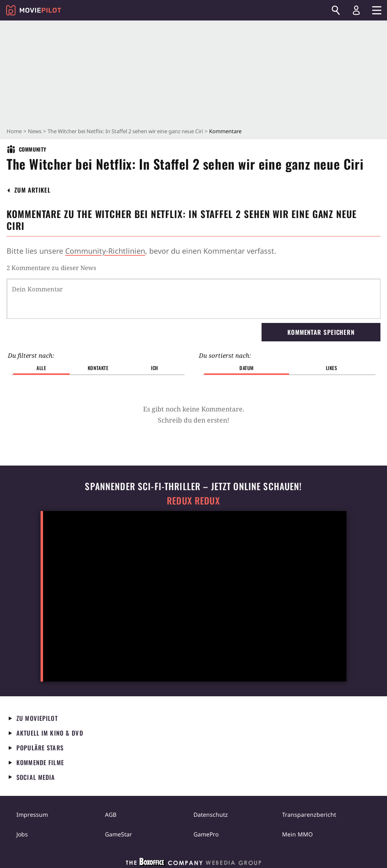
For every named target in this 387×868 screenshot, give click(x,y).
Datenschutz (211, 815)
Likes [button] (332, 368)
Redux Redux (193, 501)
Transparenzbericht (309, 815)
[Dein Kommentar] (193, 299)
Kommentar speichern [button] (321, 332)
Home (14, 131)
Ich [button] (155, 368)
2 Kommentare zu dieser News (51, 268)
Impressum (32, 815)
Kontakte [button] (98, 368)
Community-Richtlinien (105, 251)
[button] (33, 190)
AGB (111, 815)
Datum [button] (247, 368)
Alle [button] (41, 368)
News (35, 131)
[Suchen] (336, 10)
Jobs (22, 834)
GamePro (206, 834)
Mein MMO (297, 834)
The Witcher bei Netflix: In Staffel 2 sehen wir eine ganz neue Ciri (125, 131)
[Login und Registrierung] (356, 10)
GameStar (118, 834)
